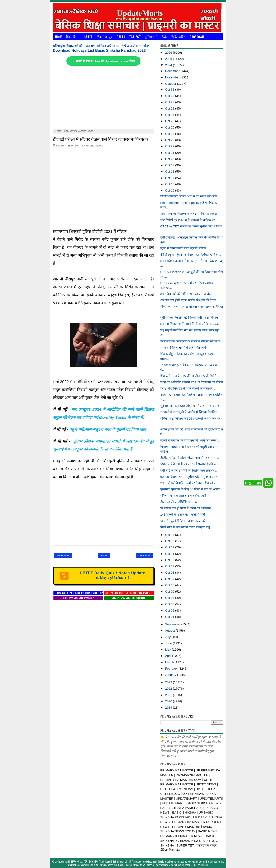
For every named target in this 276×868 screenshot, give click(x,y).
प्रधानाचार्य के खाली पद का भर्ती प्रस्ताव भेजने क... (190, 464)
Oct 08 (170, 572)
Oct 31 (170, 89)
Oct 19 (170, 165)
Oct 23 (170, 140)
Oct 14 (170, 535)
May (169, 649)
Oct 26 (170, 121)
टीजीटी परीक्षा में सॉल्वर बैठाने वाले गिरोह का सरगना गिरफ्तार (101, 139)
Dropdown (197, 37)
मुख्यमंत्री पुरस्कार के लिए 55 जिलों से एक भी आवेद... (191, 489)
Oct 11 (170, 554)
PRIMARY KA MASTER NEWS (85, 146)
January (171, 675)
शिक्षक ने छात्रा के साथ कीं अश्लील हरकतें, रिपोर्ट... (190, 376)
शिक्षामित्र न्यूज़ (104, 37)
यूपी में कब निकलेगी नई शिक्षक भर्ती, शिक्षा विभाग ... (191, 317)
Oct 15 (170, 190)
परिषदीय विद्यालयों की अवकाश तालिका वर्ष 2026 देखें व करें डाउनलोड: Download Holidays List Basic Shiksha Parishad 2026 (101, 48)
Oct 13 (170, 541)
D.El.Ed (121, 37)
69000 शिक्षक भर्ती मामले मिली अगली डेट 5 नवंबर (190, 324)
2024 (169, 65)
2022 (169, 688)
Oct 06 (170, 585)
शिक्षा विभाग (73, 37)
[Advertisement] (104, 98)
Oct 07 (170, 579)
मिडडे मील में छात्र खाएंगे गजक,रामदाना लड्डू (185, 527)
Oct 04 (170, 598)
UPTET (88, 37)
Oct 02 (170, 610)
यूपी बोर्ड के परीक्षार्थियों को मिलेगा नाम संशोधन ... (189, 470)
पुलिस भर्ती (151, 37)
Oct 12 (170, 547)
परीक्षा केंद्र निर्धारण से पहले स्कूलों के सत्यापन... (188, 388)
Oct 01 (170, 617)
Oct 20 (170, 159)
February (172, 668)
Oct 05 (170, 591)
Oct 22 (170, 146)
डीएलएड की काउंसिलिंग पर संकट (180, 502)
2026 (169, 52)
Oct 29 (170, 102)
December (173, 71)
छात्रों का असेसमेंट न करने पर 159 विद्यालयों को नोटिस (192, 382)
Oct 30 (170, 96)
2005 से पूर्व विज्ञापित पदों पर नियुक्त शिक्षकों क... (190, 483)
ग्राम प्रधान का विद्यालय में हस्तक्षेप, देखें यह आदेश (189, 214)
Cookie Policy (203, 865)
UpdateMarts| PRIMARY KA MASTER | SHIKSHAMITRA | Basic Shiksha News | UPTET (93, 862)
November (173, 77)
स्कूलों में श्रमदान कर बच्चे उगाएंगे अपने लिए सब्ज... (190, 440)
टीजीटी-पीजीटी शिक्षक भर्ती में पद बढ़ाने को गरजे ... (190, 196)
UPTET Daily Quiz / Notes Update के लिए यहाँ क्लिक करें (103, 575)
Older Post (144, 555)
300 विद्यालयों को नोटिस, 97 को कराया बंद (185, 294)
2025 (169, 59)
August (170, 630)
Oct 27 (170, 115)
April (169, 656)
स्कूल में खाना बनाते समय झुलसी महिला (183, 248)
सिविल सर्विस (178, 37)
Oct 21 (170, 153)
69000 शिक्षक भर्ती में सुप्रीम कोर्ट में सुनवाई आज (189, 477)
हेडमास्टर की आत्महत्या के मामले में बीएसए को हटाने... (192, 341)
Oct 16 (170, 184)
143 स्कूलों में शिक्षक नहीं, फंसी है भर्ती (183, 514)
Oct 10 (170, 560)
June (169, 643)
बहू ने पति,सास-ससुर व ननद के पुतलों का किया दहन (108, 429)
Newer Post (63, 555)
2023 (169, 682)
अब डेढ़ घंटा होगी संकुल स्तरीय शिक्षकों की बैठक (188, 300)
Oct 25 (170, 127)
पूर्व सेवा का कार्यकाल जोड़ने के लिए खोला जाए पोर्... (191, 406)
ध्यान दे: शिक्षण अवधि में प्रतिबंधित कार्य (183, 348)
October (171, 84)
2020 (169, 701)
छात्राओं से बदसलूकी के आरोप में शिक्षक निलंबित (189, 412)
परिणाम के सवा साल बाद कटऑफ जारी (183, 496)
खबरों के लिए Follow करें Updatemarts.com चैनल (105, 61)
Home (59, 37)
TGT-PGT (135, 37)
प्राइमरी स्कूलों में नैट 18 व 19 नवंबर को (183, 521)
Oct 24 (170, 134)
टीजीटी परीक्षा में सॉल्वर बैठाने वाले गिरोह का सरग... (190, 458)
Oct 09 (170, 566)
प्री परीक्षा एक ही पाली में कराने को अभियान (185, 508)
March (170, 662)
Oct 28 (170, 108)
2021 (169, 695)
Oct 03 (170, 604)
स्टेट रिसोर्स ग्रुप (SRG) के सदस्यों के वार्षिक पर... (189, 220)
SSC (164, 37)
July (168, 637)
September (173, 624)
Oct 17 (170, 178)
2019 (169, 707)
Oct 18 (170, 171)
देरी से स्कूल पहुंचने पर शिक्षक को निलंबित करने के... (191, 255)
